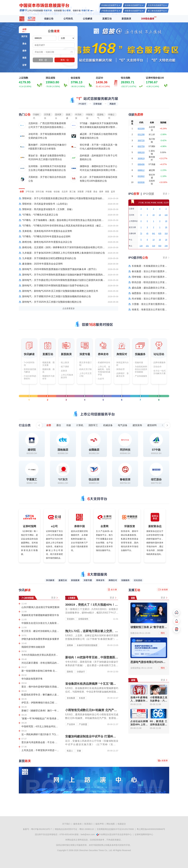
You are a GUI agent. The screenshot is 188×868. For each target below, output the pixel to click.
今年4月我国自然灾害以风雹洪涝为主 (41, 655)
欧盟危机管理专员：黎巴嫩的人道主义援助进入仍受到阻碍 (41, 695)
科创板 (49, 192)
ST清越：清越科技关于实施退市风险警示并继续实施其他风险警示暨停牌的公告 (99, 127)
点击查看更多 (69, 308)
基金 (95, 192)
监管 (113, 192)
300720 (141, 140)
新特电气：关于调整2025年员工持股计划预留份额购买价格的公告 (55, 296)
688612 (141, 170)
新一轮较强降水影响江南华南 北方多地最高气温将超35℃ (41, 671)
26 (166, 227)
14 (154, 240)
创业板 (57, 192)
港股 (107, 192)
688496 (141, 164)
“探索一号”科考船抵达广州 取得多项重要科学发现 (41, 718)
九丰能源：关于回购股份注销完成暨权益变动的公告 (48, 258)
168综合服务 (148, 19)
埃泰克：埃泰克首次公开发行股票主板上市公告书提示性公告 (149, 310)
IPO (134, 194)
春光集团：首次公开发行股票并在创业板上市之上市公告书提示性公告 (149, 271)
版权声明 (100, 824)
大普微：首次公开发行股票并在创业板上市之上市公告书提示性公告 (149, 304)
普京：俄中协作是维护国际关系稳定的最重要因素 (41, 687)
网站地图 (111, 824)
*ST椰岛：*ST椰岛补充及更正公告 (38, 215)
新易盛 (68, 115)
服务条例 (77, 824)
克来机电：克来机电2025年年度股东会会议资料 (45, 231)
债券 (101, 192)
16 (160, 240)
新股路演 (126, 19)
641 (153, 233)
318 (166, 233)
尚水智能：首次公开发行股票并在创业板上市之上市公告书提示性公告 (149, 299)
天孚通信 (47, 115)
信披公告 (49, 19)
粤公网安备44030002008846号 (151, 829)
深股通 (80, 192)
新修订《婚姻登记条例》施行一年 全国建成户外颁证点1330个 (41, 711)
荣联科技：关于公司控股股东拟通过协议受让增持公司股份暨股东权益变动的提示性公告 (62, 198)
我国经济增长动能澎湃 (33, 647)
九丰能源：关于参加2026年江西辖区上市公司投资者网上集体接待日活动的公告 (62, 253)
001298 (141, 134)
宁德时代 (36, 115)
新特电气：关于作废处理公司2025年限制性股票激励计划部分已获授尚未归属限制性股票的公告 (62, 280)
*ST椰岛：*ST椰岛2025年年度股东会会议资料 (45, 237)
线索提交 (122, 824)
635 (160, 233)
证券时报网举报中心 (144, 834)
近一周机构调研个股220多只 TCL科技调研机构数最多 (41, 734)
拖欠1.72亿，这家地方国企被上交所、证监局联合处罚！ (102, 631)
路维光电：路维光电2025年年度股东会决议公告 (45, 242)
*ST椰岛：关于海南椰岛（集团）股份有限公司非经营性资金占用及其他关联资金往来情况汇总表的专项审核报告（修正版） (62, 220)
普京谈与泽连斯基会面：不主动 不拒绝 (41, 742)
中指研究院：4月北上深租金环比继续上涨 (41, 726)
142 (166, 215)
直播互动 (107, 19)
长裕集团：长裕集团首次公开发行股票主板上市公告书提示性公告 (149, 266)
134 (141, 246)
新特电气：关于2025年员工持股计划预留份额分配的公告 (50, 302)
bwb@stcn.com (88, 834)
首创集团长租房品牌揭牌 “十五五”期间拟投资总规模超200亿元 (106, 684)
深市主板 (40, 192)
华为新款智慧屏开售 (32, 679)
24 (154, 215)
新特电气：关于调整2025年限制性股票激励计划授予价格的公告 (54, 286)
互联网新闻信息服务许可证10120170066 (115, 829)
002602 (141, 176)
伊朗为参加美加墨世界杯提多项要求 (40, 639)
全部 (22, 192)
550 (160, 246)
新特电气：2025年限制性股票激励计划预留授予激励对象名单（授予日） (58, 269)
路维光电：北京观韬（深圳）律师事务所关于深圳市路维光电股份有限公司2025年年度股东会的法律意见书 (62, 247)
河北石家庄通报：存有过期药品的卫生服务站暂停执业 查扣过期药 (41, 663)
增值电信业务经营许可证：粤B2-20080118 (74, 829)
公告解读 (88, 19)
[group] (94, 47)
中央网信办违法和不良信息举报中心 (115, 834)
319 (153, 246)
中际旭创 (89, 115)
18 (166, 240)
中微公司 (111, 115)
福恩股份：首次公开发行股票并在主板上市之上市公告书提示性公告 (149, 293)
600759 (141, 146)
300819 (141, 158)
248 (166, 246)
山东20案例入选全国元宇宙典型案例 (40, 607)
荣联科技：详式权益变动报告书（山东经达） (44, 204)
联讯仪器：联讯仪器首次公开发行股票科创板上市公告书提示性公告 (149, 282)
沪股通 (88, 192)
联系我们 (88, 824)
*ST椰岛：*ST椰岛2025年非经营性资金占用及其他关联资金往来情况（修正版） (62, 226)
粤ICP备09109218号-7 (41, 829)
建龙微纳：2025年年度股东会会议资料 (41, 264)
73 (141, 233)
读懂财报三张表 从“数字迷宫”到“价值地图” (156, 627)
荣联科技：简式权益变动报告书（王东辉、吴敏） (46, 209)
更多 (165, 194)
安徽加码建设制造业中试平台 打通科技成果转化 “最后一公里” (106, 736)
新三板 (73, 192)
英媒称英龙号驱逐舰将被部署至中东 (40, 615)
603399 (141, 129)
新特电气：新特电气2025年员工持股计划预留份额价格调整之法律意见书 (58, 291)
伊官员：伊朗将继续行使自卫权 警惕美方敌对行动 (41, 703)
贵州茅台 (58, 115)
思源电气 (100, 115)
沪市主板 (30, 192)
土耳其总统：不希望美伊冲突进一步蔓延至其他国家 (41, 750)
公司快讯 (68, 19)
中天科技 (78, 115)
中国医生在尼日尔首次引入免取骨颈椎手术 (41, 623)
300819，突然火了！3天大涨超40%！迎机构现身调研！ (102, 605)
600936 (141, 182)
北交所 (65, 192)
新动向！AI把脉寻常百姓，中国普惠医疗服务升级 (98, 657)
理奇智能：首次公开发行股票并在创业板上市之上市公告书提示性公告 (149, 277)
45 (147, 233)
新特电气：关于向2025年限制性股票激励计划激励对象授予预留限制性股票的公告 (62, 275)
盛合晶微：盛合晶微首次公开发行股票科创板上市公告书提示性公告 (149, 288)
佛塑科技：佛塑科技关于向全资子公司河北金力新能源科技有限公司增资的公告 (99, 170)
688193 (141, 152)
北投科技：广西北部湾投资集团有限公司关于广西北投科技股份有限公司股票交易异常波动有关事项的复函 (47, 127)
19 (160, 215)
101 (147, 246)
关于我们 (66, 824)
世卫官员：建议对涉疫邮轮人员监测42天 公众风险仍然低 (41, 631)
